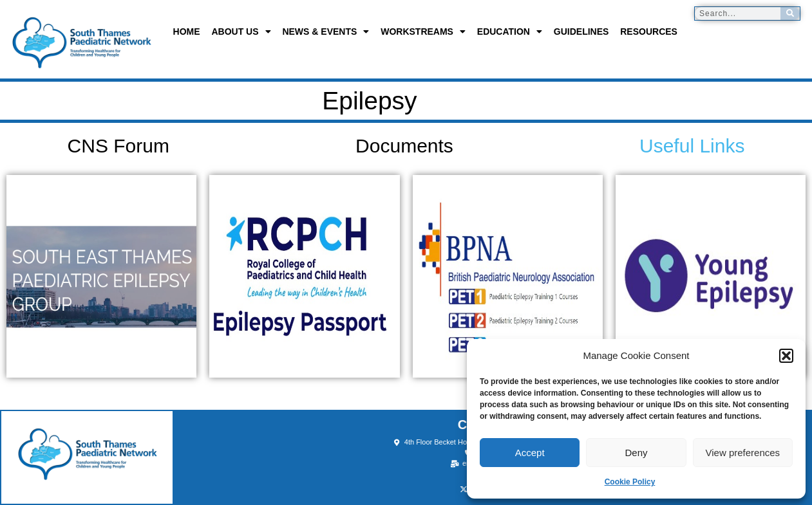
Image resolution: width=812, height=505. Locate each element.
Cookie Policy (630, 482)
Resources (649, 32)
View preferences (743, 453)
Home (187, 32)
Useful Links (692, 146)
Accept (530, 453)
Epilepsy (334, 101)
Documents (404, 146)
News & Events (326, 32)
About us (241, 32)
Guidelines (581, 32)
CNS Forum (118, 146)
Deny (636, 453)
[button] (786, 356)
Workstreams (423, 32)
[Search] (790, 14)
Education (510, 32)
